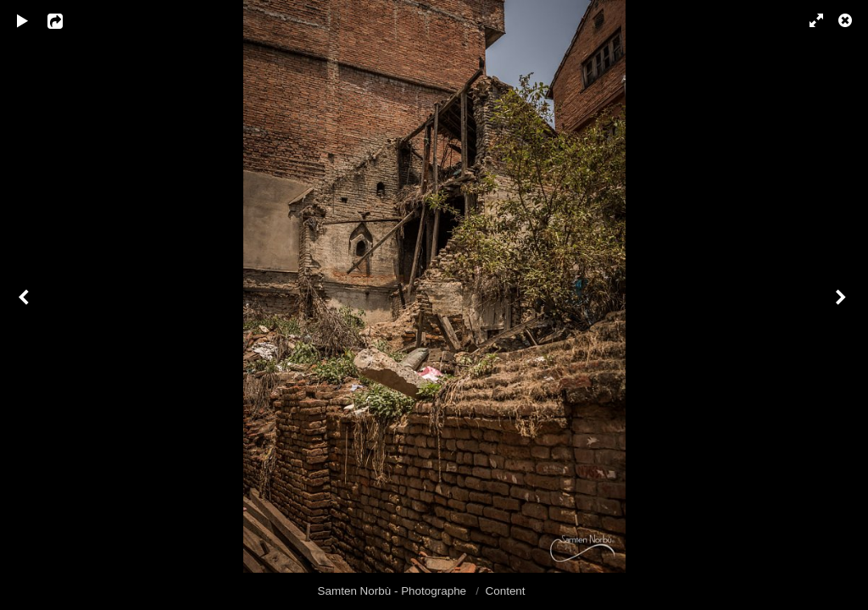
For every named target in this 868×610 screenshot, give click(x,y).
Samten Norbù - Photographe (394, 591)
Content (506, 591)
